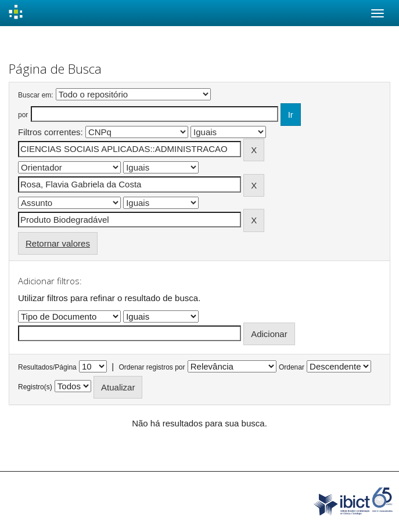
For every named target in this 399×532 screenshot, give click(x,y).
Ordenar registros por (152, 367)
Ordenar (292, 367)
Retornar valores (58, 243)
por (23, 115)
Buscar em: (36, 95)
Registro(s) (35, 387)
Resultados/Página (47, 367)
